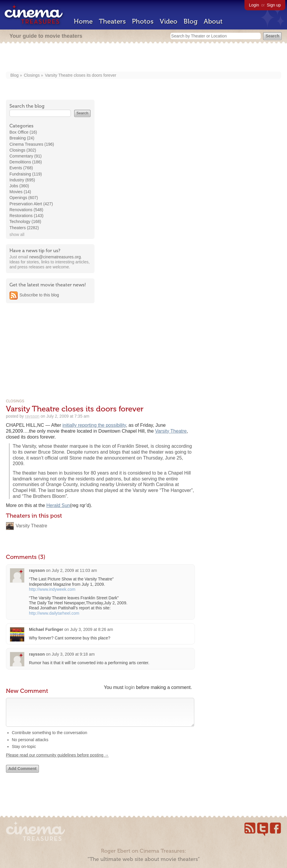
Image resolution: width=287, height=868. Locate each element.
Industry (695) (22, 180)
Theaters (112, 21)
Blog (191, 21)
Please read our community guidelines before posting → (57, 761)
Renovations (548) (26, 210)
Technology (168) (25, 221)
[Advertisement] (144, 58)
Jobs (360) (19, 186)
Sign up (274, 5)
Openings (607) (24, 198)
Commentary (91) (26, 156)
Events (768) (21, 168)
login (130, 687)
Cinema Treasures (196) (32, 144)
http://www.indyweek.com (52, 589)
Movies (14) (20, 192)
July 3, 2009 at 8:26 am (92, 629)
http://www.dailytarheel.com (54, 613)
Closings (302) (23, 150)
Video (169, 21)
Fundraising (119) (26, 174)
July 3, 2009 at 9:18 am (73, 654)
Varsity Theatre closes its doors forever (80, 75)
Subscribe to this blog (39, 295)
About (213, 21)
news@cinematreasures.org (55, 257)
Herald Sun (58, 505)
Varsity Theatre (171, 431)
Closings (32, 75)
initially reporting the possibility (94, 425)
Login (254, 5)
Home (83, 21)
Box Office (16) (23, 132)
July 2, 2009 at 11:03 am (74, 570)
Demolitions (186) (26, 162)
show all (17, 234)
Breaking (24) (22, 138)
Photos (143, 21)
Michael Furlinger (47, 629)
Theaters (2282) (24, 228)
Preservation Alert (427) (31, 204)
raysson (32, 416)
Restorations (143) (26, 216)
